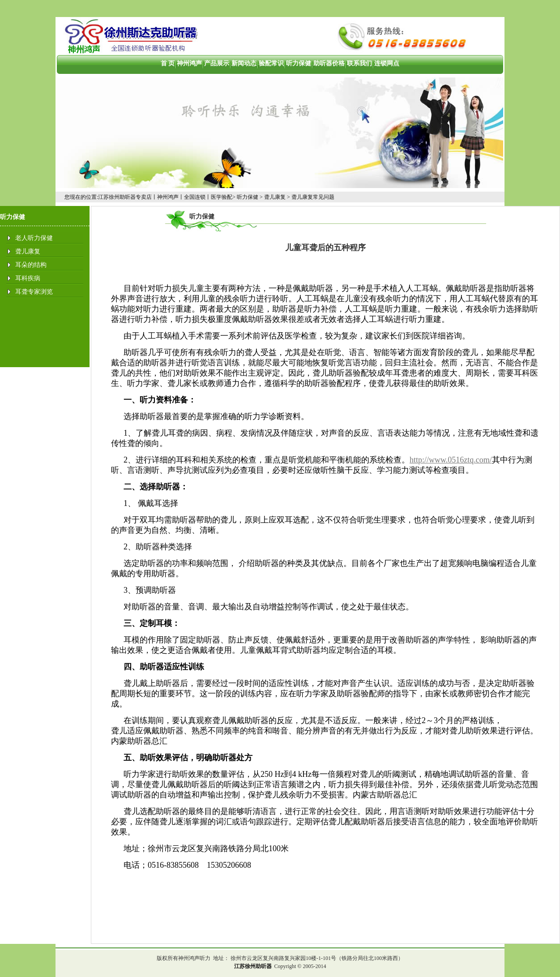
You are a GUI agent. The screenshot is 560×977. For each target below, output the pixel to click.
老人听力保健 (34, 238)
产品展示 (217, 63)
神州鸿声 (189, 63)
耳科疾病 (28, 278)
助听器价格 (329, 63)
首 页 (168, 63)
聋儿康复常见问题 (313, 197)
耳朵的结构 (31, 265)
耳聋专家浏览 (34, 292)
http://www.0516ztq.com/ (451, 460)
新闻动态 (244, 63)
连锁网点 (387, 63)
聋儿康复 (275, 197)
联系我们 (359, 63)
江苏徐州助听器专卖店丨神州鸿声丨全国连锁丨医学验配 (165, 197)
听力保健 (299, 63)
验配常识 (271, 63)
